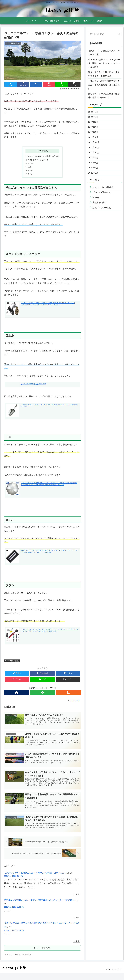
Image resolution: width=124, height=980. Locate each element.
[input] (105, 34)
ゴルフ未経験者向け (12, 663)
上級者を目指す (100, 203)
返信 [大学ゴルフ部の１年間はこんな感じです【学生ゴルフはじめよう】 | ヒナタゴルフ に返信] (76, 947)
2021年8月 (93, 163)
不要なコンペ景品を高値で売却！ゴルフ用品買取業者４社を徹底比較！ (104, 85)
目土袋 (29, 164)
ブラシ (29, 175)
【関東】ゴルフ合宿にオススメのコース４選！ (104, 53)
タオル (29, 172)
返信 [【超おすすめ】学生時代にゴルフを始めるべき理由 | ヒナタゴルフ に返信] (76, 901)
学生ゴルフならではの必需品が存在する (43, 156)
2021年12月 (94, 142)
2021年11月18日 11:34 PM (14, 937)
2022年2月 (93, 132)
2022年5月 (93, 117)
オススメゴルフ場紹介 (103, 187)
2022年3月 (93, 127)
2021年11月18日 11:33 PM (14, 913)
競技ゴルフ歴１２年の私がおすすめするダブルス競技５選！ (104, 74)
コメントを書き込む (42, 955)
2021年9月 (93, 158)
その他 (96, 198)
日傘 (28, 168)
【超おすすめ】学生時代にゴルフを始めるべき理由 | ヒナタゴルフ (35, 879)
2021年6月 (93, 173)
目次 (39, 151)
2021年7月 (93, 168)
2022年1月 (93, 137)
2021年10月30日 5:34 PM (14, 883)
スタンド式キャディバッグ (38, 160)
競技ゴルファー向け (102, 208)
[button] (119, 34)
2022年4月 (93, 122)
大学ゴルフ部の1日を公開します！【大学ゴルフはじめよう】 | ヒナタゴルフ (40, 906)
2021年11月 (94, 148)
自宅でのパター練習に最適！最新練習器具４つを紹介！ (104, 96)
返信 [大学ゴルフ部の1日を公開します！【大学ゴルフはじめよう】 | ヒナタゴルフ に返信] (76, 924)
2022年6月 (93, 112)
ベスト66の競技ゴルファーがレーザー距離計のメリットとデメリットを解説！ (104, 63)
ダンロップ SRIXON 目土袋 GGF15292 (33, 386)
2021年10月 (94, 153)
